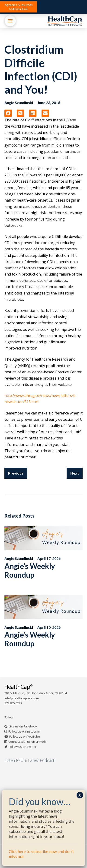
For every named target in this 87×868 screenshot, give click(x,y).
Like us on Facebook (23, 726)
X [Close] (80, 795)
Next (75, 473)
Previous (16, 473)
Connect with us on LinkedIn (28, 742)
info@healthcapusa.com (22, 698)
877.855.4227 (13, 703)
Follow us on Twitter (23, 747)
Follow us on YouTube (25, 736)
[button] (19, 7)
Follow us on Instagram (24, 731)
